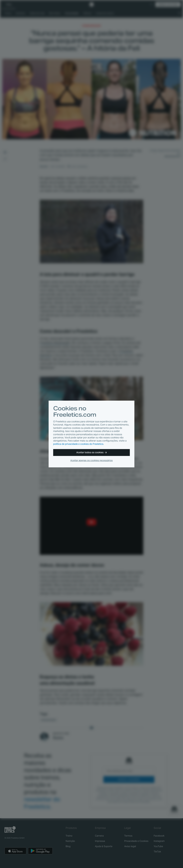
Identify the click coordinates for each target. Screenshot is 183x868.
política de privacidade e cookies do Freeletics (78, 444)
